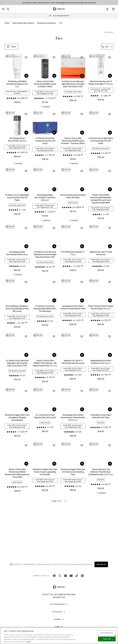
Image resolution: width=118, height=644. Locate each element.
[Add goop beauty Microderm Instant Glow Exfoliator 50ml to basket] (54, 355)
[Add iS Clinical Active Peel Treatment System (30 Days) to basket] (26, 187)
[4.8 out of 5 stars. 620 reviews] (99, 150)
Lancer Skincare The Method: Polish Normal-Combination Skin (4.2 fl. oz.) (73, 525)
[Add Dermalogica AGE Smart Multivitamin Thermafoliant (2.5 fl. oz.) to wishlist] (54, 444)
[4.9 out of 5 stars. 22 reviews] (73, 321)
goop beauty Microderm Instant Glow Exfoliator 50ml (45, 362)
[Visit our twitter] (60, 578)
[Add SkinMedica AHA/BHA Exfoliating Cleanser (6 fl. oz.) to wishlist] (110, 57)
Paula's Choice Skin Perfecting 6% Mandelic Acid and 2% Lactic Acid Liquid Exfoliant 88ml (73, 253)
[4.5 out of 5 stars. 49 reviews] (44, 209)
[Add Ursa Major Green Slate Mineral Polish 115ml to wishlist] (82, 444)
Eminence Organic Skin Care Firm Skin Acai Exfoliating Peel (45, 525)
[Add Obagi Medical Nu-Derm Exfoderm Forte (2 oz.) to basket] (82, 408)
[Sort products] (107, 47)
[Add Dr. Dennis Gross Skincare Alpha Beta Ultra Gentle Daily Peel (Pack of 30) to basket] (110, 355)
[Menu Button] (3, 9)
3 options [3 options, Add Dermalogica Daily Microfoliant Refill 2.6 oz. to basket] (101, 275)
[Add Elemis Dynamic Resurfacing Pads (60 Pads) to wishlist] (54, 225)
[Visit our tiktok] (77, 578)
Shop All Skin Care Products (23, 23)
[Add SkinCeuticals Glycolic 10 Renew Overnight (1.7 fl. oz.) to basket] (82, 130)
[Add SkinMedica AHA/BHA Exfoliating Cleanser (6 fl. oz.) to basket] (110, 76)
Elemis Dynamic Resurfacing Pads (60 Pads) (45, 251)
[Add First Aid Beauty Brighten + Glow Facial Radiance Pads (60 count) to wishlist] (110, 282)
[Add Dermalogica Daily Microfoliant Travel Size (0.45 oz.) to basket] (26, 244)
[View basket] (113, 9)
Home (7, 23)
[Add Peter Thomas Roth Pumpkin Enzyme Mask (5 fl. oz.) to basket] (82, 355)
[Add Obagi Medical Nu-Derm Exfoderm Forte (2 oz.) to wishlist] (82, 389)
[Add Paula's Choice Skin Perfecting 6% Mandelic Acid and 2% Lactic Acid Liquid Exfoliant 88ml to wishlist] (82, 225)
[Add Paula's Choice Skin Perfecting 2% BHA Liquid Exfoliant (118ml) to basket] (26, 130)
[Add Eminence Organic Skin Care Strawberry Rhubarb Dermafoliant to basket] (110, 408)
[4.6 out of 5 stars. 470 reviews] (44, 375)
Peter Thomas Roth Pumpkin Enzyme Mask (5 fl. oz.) (73, 362)
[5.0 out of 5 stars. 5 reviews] (101, 264)
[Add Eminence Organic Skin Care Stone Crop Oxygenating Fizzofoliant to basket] (26, 517)
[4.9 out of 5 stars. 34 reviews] (72, 208)
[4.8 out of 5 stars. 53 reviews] (16, 430)
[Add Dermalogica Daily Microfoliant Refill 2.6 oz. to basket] (110, 244)
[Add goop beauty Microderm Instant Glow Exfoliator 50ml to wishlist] (54, 337)
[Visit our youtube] (71, 578)
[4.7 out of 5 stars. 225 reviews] (99, 430)
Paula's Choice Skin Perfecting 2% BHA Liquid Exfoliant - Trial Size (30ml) (45, 195)
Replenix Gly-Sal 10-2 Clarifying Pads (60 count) (45, 415)
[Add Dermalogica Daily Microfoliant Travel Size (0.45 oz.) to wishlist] (26, 225)
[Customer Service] (59, 607)
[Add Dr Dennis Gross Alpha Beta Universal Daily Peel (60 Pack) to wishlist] (82, 169)
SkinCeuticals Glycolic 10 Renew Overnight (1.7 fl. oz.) (73, 137)
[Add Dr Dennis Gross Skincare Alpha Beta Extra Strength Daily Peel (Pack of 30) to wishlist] (26, 282)
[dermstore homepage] (59, 9)
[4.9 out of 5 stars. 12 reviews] (45, 540)
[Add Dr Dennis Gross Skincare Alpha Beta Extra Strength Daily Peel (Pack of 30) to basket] (26, 301)
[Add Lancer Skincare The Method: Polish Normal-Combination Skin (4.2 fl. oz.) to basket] (82, 517)
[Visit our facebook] (54, 578)
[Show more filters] (11, 47)
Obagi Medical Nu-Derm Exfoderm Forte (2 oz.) (73, 415)
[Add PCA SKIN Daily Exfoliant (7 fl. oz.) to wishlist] (54, 282)
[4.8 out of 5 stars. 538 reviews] (99, 98)
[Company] (59, 622)
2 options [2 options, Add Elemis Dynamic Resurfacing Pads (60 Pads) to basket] (45, 275)
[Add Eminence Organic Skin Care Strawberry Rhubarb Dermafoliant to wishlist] (110, 389)
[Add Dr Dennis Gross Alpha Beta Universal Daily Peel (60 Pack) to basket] (82, 187)
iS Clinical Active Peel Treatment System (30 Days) (17, 195)
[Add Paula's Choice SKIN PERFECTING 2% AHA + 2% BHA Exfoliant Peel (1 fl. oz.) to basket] (26, 408)
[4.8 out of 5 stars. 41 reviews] (16, 321)
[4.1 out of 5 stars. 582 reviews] (72, 150)
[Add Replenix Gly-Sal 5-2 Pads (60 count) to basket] (82, 301)
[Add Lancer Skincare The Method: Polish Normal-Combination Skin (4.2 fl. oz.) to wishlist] (82, 499)
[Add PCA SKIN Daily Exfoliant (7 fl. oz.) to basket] (54, 301)
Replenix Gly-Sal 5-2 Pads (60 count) (73, 308)
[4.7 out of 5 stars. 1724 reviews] (16, 153)
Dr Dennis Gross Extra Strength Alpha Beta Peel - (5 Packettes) (17, 363)
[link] (107, 9)
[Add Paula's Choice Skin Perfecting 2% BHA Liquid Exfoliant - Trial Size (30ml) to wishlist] (54, 169)
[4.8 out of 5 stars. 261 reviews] (99, 485)
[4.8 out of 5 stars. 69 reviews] (16, 540)
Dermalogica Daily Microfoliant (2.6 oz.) (101, 137)
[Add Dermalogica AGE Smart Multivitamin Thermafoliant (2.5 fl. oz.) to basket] (54, 462)
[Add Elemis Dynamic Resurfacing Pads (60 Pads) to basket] (54, 244)
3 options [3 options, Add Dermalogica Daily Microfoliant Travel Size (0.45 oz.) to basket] (17, 275)
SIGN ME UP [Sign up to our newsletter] (101, 567)
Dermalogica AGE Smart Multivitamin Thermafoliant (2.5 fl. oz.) (45, 470)
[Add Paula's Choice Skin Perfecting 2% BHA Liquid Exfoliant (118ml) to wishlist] (26, 112)
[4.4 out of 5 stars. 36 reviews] (16, 209)
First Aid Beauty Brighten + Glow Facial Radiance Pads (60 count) (101, 309)
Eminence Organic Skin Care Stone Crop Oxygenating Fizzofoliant (17, 525)
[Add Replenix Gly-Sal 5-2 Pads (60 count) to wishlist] (82, 282)
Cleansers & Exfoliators (46, 23)
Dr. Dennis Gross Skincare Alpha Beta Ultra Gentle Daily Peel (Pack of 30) (101, 363)
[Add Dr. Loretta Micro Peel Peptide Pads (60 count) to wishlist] (26, 444)
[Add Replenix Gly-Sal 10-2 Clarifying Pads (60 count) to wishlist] (54, 389)
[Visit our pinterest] (82, 578)
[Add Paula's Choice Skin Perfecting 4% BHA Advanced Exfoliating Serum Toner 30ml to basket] (110, 462)
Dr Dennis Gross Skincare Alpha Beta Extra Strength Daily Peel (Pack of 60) (45, 138)
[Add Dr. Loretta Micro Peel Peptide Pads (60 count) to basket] (26, 462)
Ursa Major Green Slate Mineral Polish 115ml (73, 469)
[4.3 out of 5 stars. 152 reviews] (44, 321)
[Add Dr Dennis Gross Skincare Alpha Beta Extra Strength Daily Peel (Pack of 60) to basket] (54, 130)
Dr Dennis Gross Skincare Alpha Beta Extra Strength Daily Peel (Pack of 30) (17, 309)
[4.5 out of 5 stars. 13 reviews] (17, 480)
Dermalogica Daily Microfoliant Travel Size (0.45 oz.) (17, 252)
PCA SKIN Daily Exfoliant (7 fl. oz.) (45, 308)
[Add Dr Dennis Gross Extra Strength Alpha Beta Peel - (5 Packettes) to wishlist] (26, 337)
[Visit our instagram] (65, 578)
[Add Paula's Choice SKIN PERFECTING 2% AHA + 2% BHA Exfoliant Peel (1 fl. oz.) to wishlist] (26, 389)
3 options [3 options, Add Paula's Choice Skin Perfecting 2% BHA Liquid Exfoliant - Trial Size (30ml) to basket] (45, 218)
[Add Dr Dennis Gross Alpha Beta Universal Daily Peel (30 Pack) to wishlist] (110, 169)
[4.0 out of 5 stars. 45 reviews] (99, 323)
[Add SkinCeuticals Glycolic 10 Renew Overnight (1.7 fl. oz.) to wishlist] (82, 112)
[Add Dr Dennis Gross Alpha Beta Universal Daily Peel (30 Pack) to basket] (110, 187)
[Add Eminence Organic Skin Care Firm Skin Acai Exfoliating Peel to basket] (54, 517)
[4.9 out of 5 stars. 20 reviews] (45, 485)
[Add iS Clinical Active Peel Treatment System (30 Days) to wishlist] (26, 169)
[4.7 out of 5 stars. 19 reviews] (101, 208)
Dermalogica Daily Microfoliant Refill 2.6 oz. (101, 251)
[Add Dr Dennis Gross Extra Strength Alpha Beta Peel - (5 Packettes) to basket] (26, 355)
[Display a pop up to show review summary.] (110, 98)
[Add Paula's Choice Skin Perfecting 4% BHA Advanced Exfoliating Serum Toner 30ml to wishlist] (110, 444)
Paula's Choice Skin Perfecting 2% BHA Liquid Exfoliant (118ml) (17, 138)
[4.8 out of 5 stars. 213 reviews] (72, 375)
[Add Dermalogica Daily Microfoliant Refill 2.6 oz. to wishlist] (110, 225)
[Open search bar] (8, 9)
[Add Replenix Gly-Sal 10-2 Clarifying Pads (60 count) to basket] (54, 408)
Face (59, 38)
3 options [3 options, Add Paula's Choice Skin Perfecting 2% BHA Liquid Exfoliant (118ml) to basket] (17, 161)
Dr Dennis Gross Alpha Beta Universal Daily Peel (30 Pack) (101, 195)
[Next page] (65, 554)
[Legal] (59, 629)
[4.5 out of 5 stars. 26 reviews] (45, 428)
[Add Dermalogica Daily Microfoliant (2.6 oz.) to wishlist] (110, 112)
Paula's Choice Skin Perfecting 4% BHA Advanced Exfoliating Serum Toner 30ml (101, 472)
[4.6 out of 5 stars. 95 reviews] (72, 428)
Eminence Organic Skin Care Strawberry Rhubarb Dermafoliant (101, 416)
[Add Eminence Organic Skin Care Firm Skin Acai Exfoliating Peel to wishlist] (54, 499)
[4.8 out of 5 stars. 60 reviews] (72, 538)
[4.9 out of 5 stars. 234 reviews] (72, 480)
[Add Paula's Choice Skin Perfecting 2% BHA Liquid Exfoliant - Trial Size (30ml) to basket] (54, 187)
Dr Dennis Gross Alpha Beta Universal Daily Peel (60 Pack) (73, 195)
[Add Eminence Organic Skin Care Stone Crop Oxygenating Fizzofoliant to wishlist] (26, 499)
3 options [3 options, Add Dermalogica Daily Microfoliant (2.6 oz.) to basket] (101, 161)
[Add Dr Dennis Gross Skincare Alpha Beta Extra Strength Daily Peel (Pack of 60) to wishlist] (54, 112)
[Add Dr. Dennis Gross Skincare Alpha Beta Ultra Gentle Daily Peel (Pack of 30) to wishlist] (110, 337)
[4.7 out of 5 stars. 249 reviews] (16, 266)
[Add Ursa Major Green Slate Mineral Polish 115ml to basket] (82, 462)
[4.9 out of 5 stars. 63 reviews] (44, 151)
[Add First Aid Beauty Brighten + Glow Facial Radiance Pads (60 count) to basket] (110, 301)
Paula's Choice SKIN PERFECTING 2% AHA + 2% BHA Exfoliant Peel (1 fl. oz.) (17, 416)
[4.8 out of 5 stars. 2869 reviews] (44, 262)
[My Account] (59, 614)
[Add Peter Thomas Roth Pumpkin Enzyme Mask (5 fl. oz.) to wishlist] (82, 337)
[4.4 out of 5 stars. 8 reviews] (73, 269)
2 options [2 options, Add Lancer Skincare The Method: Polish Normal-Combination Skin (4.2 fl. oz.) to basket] (73, 546)
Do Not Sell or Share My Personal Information (59, 598)
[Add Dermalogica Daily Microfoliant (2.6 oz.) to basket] (110, 130)
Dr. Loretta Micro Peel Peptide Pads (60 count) (17, 469)
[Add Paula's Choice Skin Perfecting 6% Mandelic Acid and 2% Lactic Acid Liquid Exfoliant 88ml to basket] (82, 244)
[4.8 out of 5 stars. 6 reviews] (101, 376)
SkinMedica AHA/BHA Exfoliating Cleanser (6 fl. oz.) (101, 84)
